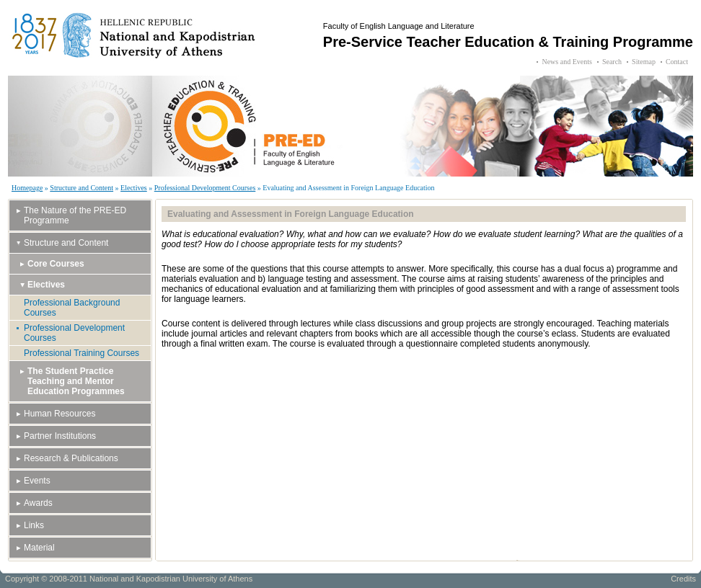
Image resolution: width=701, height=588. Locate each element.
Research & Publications (71, 458)
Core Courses (56, 264)
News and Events (566, 62)
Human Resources (59, 414)
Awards (38, 503)
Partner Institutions (60, 436)
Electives (134, 188)
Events (37, 481)
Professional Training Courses (81, 353)
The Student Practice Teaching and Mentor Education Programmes (76, 381)
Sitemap (644, 62)
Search (612, 62)
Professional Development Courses (205, 188)
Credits (683, 579)
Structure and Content (81, 188)
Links (34, 525)
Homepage (27, 188)
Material (39, 548)
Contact (677, 62)
